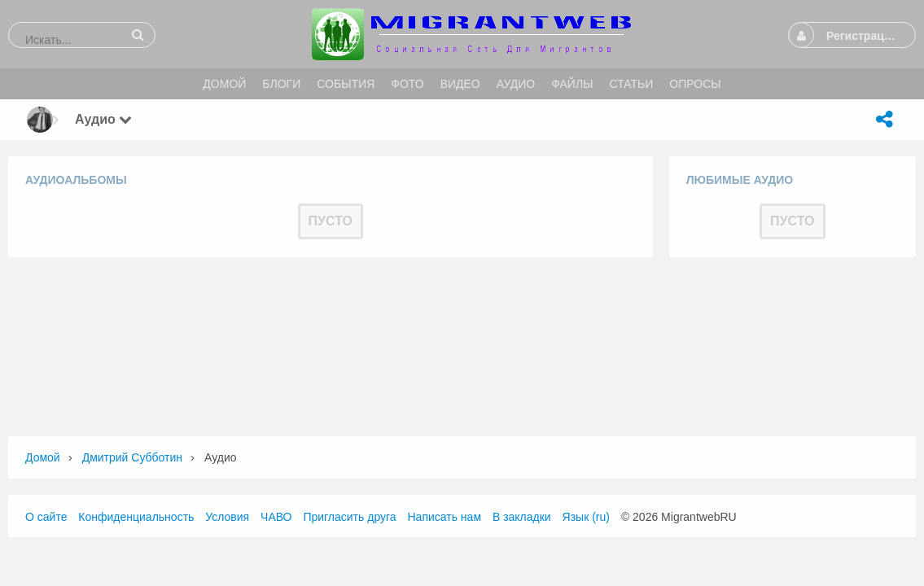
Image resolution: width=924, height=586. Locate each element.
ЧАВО (276, 517)
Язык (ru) (586, 517)
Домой (43, 457)
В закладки (522, 517)
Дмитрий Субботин (132, 457)
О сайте (46, 517)
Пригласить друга (349, 517)
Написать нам (445, 517)
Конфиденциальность (136, 517)
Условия (227, 517)
